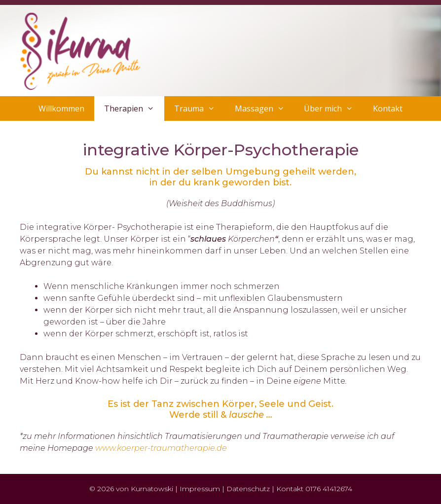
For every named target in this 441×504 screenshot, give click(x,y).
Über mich (333, 108)
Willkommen (61, 108)
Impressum (200, 489)
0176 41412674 (329, 489)
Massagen (265, 108)
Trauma (200, 108)
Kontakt (388, 108)
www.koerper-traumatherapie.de (161, 448)
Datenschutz (248, 489)
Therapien (134, 108)
